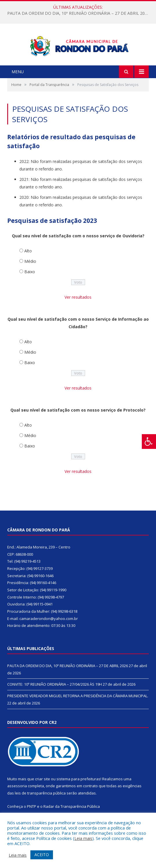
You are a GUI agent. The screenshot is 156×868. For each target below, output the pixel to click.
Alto (28, 259)
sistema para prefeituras (78, 787)
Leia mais (83, 838)
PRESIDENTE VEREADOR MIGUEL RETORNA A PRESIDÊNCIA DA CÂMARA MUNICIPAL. (78, 704)
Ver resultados (78, 306)
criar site (43, 787)
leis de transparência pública (40, 802)
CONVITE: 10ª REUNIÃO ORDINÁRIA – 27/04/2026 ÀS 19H (55, 693)
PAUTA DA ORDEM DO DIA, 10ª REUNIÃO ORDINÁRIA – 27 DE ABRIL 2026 (78, 13)
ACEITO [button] (42, 855)
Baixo (30, 280)
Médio (30, 270)
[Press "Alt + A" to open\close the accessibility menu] (149, 442)
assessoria (17, 794)
